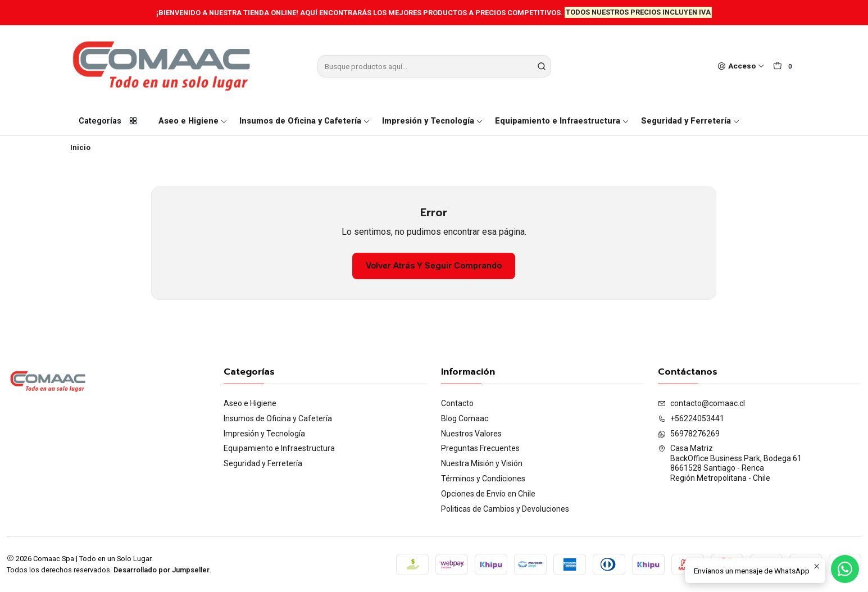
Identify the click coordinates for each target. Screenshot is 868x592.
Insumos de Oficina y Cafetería (305, 121)
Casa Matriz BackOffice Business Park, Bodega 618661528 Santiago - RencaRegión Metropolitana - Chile (730, 463)
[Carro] (784, 66)
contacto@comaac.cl (701, 403)
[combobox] (434, 66)
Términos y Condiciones (483, 479)
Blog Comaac (465, 418)
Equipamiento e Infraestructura (562, 121)
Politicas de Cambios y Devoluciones (505, 509)
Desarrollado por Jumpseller (162, 570)
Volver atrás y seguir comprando (434, 265)
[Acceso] (741, 66)
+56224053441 (691, 418)
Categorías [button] (108, 121)
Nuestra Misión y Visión (482, 463)
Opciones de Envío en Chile (488, 494)
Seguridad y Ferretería (690, 121)
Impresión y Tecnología (433, 121)
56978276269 (689, 434)
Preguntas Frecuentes (480, 448)
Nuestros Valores (471, 434)
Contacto (457, 403)
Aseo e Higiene (193, 121)
